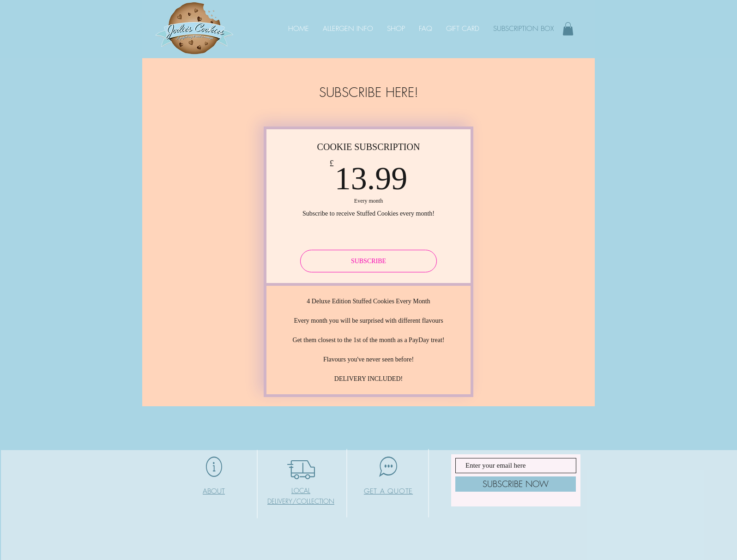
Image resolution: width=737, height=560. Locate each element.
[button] (568, 29)
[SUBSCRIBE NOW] (516, 484)
